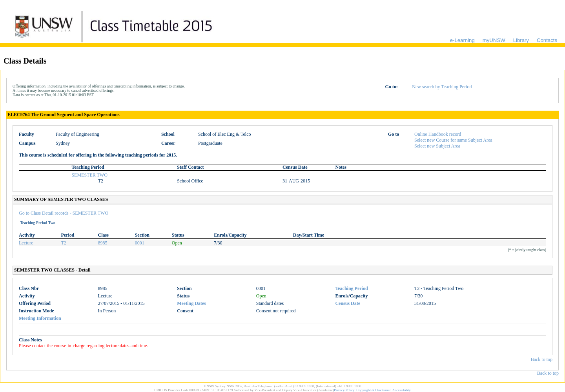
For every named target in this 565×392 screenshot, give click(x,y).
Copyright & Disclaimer (374, 390)
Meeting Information (40, 318)
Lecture (26, 243)
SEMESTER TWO (89, 175)
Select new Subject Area (437, 146)
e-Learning (462, 40)
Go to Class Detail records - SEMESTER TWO (64, 213)
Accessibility (402, 390)
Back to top (542, 359)
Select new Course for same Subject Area (453, 140)
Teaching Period (351, 288)
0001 (140, 243)
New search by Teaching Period (442, 87)
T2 (64, 243)
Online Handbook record (438, 134)
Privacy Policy (344, 390)
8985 (103, 243)
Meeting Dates (191, 303)
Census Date (348, 303)
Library (521, 40)
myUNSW (494, 40)
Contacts (547, 40)
